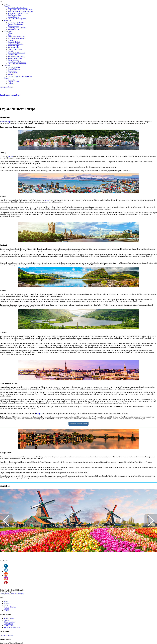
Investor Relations (14, 67)
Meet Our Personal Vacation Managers (20, 11)
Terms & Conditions (17, 594)
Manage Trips (15, 95)
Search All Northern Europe (78, 424)
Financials (11, 74)
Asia (9, 35)
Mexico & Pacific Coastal (16, 53)
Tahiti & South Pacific (15, 58)
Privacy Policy (5, 594)
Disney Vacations (10, 622)
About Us (7, 6)
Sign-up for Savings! (7, 87)
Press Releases (13, 73)
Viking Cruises (9, 618)
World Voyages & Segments (17, 62)
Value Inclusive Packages (12, 627)
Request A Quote (13, 82)
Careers (10, 83)
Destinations (8, 31)
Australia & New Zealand (16, 38)
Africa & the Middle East (16, 37)
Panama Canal (13, 55)
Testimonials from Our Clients (18, 13)
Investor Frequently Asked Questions (20, 76)
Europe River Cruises (15, 49)
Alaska (10, 33)
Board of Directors (14, 69)
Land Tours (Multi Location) (17, 64)
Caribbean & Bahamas (15, 44)
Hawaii (10, 51)
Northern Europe (13, 46)
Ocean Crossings (13, 60)
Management (12, 71)
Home (6, 4)
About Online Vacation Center (18, 8)
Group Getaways (13, 17)
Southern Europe (13, 47)
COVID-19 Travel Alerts (16, 22)
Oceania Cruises (9, 626)
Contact (7, 78)
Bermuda (11, 40)
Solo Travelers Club (14, 15)
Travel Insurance (13, 26)
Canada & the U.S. (14, 42)
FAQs (6, 605)
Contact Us (12, 80)
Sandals (7, 620)
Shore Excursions (14, 29)
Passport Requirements (15, 24)
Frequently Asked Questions (17, 28)
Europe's (10, 156)
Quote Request (5, 95)
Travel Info (8, 20)
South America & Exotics (16, 56)
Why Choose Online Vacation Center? (20, 10)
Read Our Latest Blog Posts (17, 19)
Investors (7, 65)
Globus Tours (8, 624)
